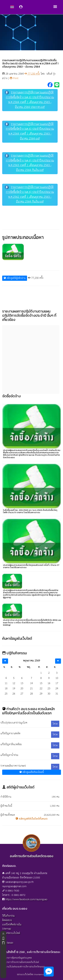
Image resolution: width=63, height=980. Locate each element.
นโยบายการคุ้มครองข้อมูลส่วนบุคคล (17, 958)
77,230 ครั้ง (32, 74)
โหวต (55, 724)
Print (14, 78)
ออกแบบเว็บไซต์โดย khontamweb (32, 975)
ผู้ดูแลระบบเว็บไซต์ (11, 933)
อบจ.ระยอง (8, 943)
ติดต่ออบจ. (7, 920)
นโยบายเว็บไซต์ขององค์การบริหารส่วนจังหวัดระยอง (23, 967)
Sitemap (7, 929)
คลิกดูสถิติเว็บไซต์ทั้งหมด (32, 819)
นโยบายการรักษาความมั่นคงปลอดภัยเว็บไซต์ (21, 962)
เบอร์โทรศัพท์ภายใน (12, 925)
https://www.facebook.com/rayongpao (26, 899)
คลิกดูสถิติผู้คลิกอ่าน (15, 278)
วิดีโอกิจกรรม (8, 916)
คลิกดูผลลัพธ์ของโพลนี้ (32, 772)
